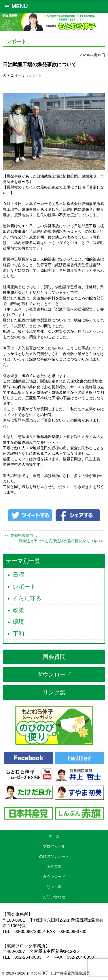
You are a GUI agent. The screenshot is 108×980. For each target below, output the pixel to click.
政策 (18, 610)
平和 (18, 634)
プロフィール (54, 846)
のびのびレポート (54, 856)
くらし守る (27, 598)
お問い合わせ (54, 897)
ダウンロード (54, 674)
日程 (18, 575)
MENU (15, 6)
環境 (18, 622)
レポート (34, 75)
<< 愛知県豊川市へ (21, 536)
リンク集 (54, 692)
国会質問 (54, 657)
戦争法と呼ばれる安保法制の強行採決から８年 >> (61, 541)
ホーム (54, 836)
